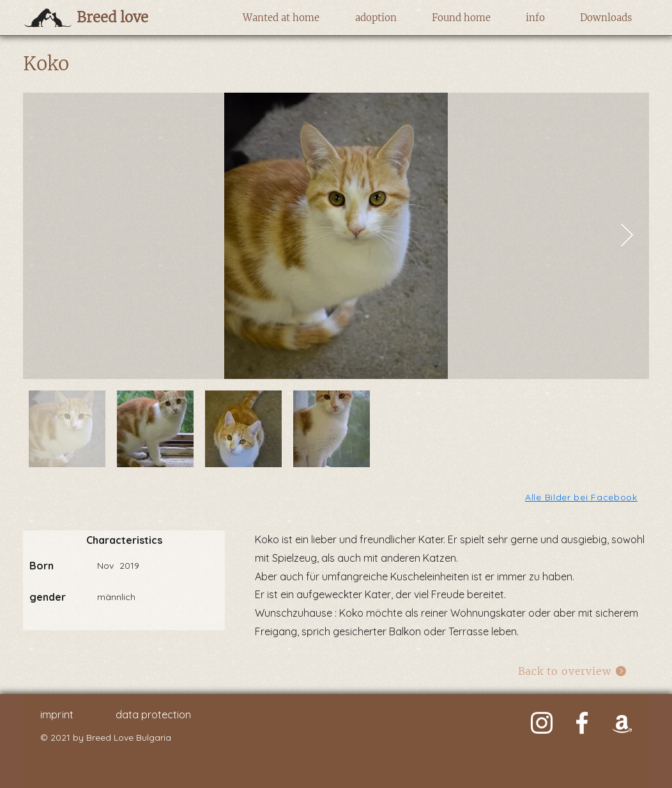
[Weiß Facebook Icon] (582, 723)
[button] (281, 18)
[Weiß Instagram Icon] (542, 723)
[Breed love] (133, 17)
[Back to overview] (573, 671)
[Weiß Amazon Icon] (622, 723)
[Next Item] (627, 236)
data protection (153, 715)
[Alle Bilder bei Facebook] (582, 497)
